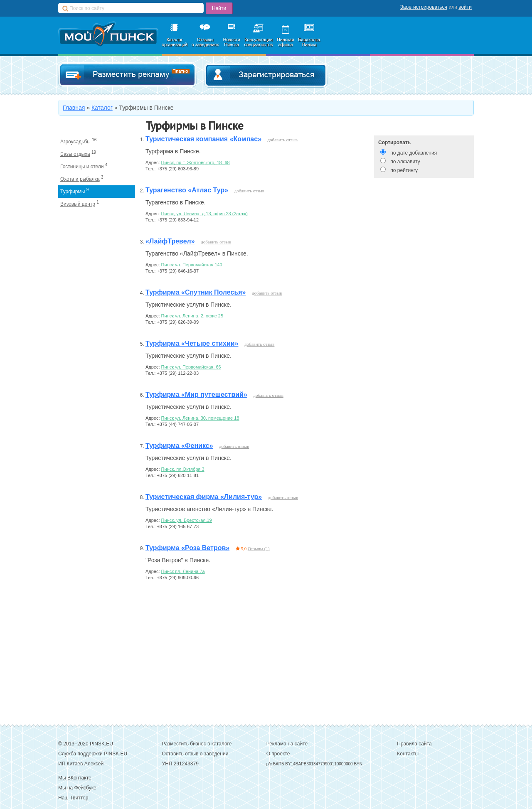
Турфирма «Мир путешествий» (196, 395)
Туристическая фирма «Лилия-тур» (204, 497)
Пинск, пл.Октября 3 (183, 469)
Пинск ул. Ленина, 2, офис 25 (192, 316)
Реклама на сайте (287, 744)
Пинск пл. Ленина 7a (183, 571)
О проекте (278, 754)
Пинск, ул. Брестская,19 (187, 520)
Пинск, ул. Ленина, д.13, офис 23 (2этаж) (204, 214)
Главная (74, 108)
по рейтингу (404, 170)
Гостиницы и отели (82, 167)
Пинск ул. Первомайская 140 (192, 265)
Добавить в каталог (127, 75)
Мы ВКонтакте (75, 778)
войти (465, 7)
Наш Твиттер (73, 798)
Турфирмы (73, 192)
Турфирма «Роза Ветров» (187, 548)
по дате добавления (414, 153)
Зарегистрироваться (424, 7)
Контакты (408, 754)
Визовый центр (78, 204)
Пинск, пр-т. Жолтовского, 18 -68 (196, 162)
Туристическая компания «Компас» (203, 139)
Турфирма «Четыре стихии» (192, 343)
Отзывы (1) (259, 548)
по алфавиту (405, 162)
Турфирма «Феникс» (179, 446)
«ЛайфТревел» (170, 241)
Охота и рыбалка (80, 179)
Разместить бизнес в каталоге (197, 744)
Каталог (102, 108)
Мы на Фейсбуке (77, 788)
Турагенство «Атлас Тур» (187, 190)
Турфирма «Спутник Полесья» (196, 292)
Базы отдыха (75, 154)
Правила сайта (414, 744)
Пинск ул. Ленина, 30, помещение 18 (200, 418)
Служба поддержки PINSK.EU (93, 754)
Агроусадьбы (75, 142)
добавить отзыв (283, 140)
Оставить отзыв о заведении (195, 754)
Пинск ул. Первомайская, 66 (191, 367)
